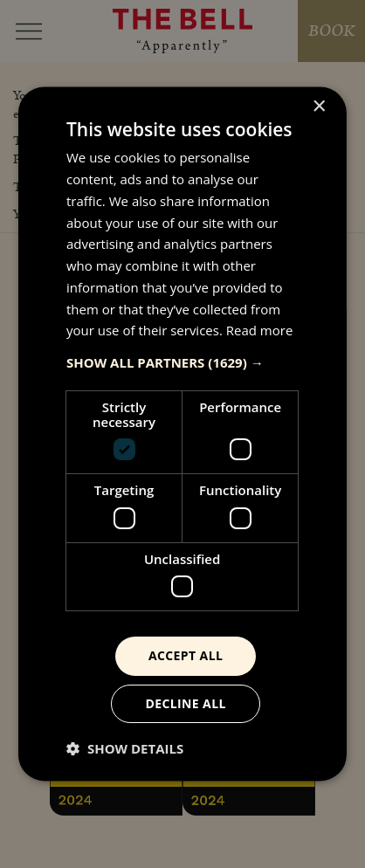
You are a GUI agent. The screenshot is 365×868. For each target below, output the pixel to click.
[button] (182, 362)
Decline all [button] (185, 703)
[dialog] (182, 434)
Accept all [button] (186, 655)
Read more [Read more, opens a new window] (260, 331)
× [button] (318, 107)
